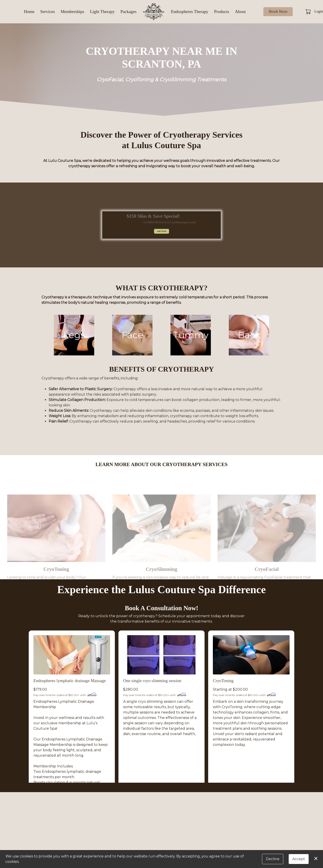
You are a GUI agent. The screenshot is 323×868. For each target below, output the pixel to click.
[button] (309, 11)
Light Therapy (102, 12)
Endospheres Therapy (190, 12)
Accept (299, 859)
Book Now (278, 12)
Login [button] (319, 11)
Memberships (72, 12)
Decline (273, 859)
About (240, 12)
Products (222, 12)
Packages (128, 12)
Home (29, 12)
